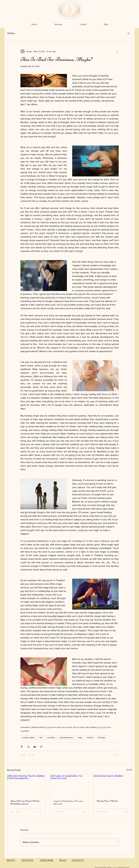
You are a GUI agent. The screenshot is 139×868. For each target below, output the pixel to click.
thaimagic (102, 737)
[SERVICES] (27, 860)
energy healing (28, 737)
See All (129, 770)
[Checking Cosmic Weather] (113, 785)
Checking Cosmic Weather (107, 801)
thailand (90, 737)
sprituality (51, 737)
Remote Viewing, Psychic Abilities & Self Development (25, 802)
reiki (41, 737)
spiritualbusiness (66, 737)
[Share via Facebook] (22, 747)
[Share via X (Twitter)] (28, 747)
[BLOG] (63, 860)
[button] (129, 33)
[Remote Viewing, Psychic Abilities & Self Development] (26, 785)
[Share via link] (41, 747)
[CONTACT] (78, 860)
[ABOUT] (11, 860)
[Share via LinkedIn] (35, 747)
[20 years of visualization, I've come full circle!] (69, 785)
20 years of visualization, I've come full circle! (68, 802)
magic (80, 737)
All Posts (11, 33)
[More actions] (117, 51)
